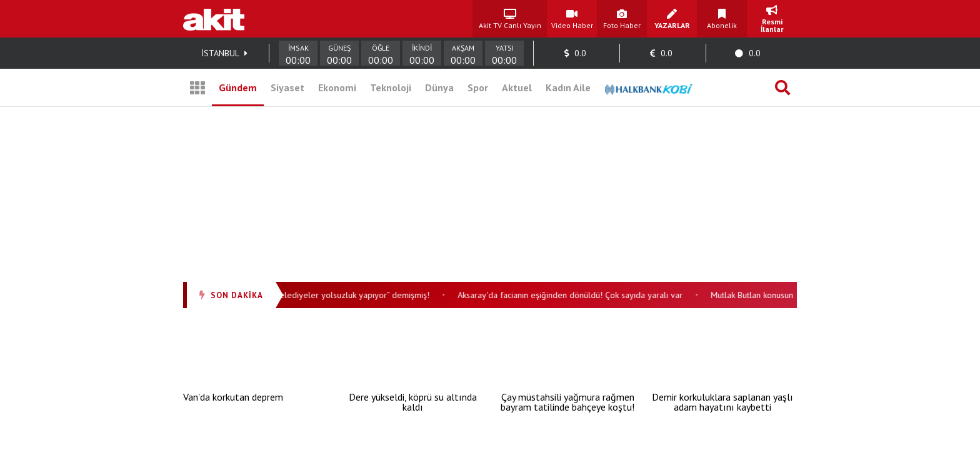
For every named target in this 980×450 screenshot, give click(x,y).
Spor (478, 87)
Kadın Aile (568, 87)
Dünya (439, 87)
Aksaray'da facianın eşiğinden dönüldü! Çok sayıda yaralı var (574, 295)
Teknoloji (391, 87)
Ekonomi (337, 87)
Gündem (238, 87)
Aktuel (517, 87)
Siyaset (287, 87)
